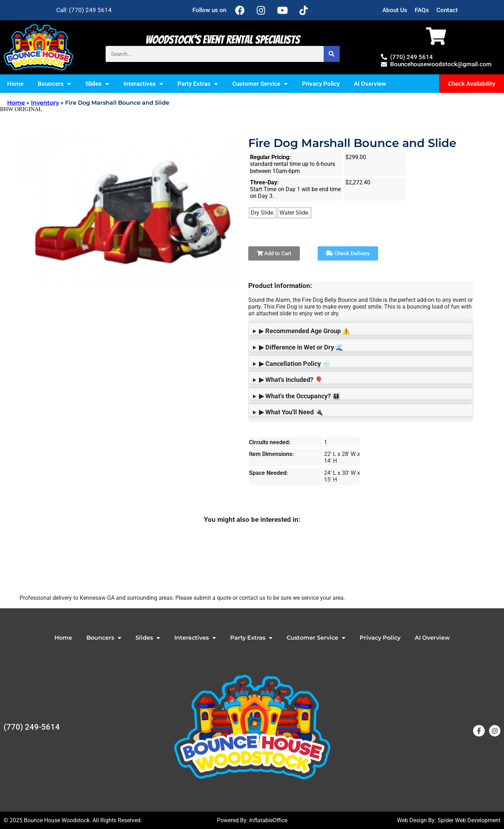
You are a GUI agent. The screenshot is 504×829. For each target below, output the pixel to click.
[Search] (332, 54)
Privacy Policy (321, 84)
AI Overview (370, 84)
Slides (97, 84)
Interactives (143, 84)
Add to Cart (274, 253)
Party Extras (198, 84)
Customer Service (260, 84)
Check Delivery (348, 253)
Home (15, 84)
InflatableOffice (268, 820)
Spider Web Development (469, 820)
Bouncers (54, 84)
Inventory (45, 103)
